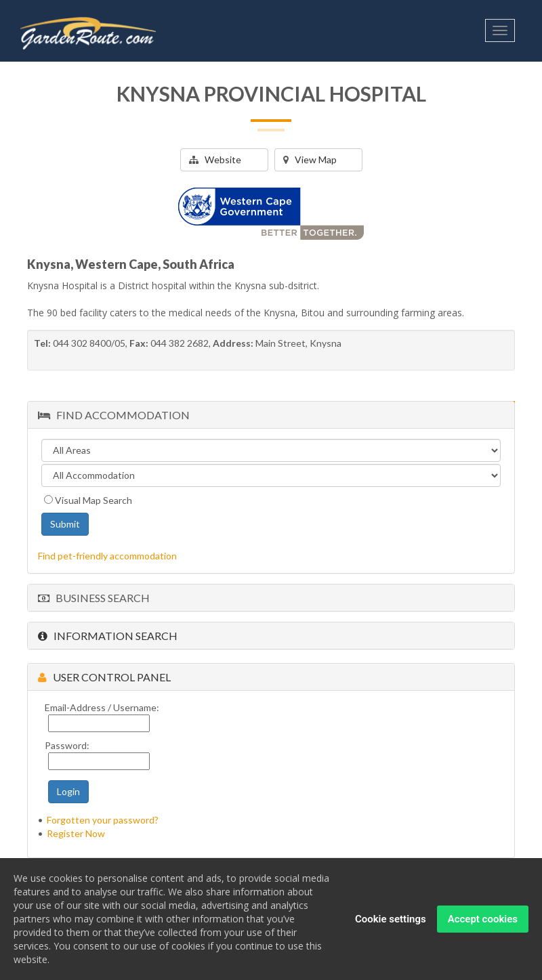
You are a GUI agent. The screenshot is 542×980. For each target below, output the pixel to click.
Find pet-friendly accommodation (107, 556)
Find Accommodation (114, 415)
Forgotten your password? (103, 820)
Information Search (108, 636)
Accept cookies (483, 919)
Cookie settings (391, 919)
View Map (310, 159)
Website (215, 159)
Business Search (94, 598)
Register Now (76, 833)
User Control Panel (104, 677)
